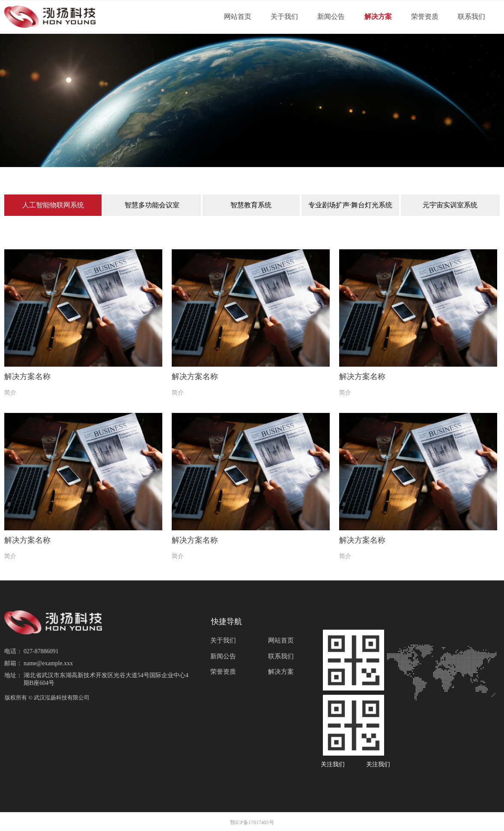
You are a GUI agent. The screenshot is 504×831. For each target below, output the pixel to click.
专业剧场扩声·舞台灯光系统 (350, 205)
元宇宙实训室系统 (450, 205)
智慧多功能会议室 (152, 205)
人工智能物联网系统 (53, 205)
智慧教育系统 (251, 205)
